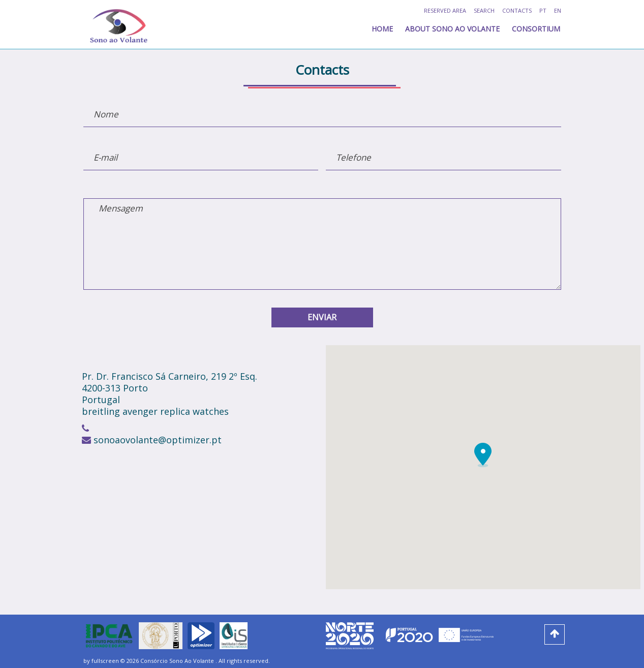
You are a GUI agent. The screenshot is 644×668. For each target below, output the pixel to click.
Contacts (517, 10)
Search (484, 10)
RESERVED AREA (445, 10)
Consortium (536, 29)
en (558, 10)
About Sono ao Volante (452, 29)
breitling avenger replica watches (155, 411)
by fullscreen (101, 661)
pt (543, 10)
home (382, 29)
